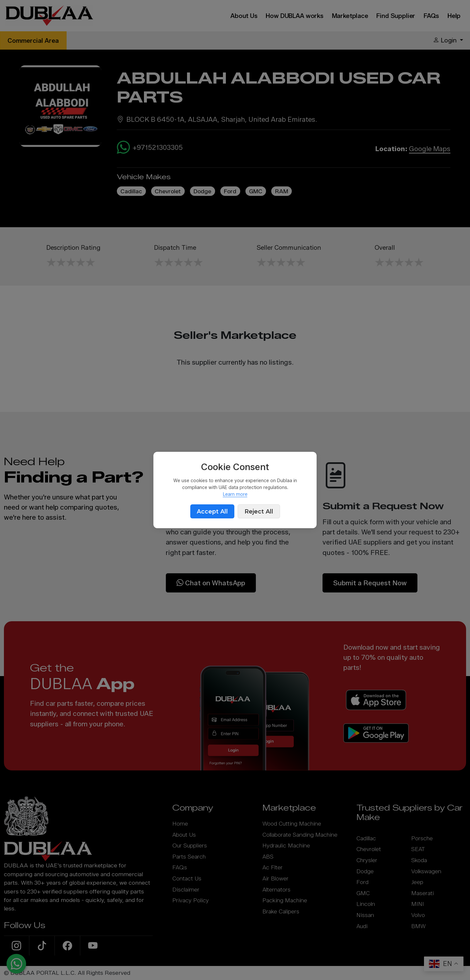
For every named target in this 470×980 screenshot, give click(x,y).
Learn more (235, 494)
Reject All (259, 511)
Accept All (212, 511)
